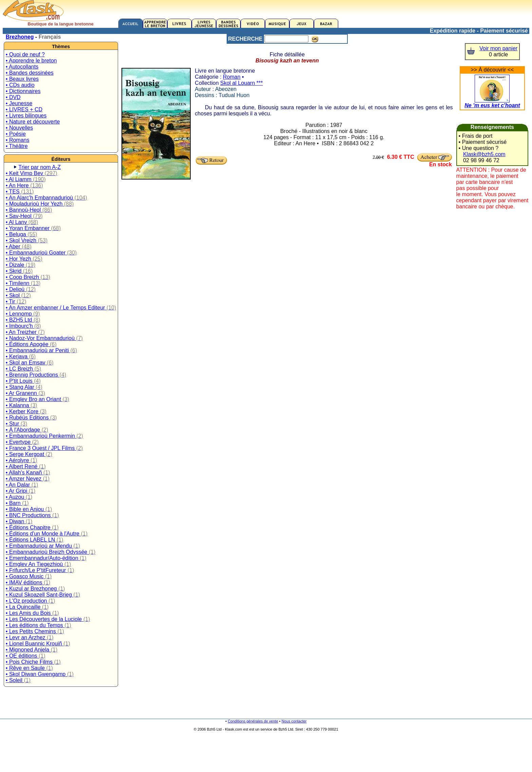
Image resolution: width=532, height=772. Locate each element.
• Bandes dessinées (30, 73)
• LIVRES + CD (24, 109)
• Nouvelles (19, 128)
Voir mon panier (498, 48)
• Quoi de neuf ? (25, 54)
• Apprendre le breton (31, 61)
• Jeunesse (19, 103)
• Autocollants (22, 67)
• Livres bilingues (26, 116)
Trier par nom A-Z (40, 167)
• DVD (13, 97)
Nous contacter (294, 721)
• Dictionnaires (23, 91)
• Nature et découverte (33, 122)
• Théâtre (17, 146)
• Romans (18, 140)
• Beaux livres (22, 79)
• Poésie (16, 134)
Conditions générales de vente (253, 721)
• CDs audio (20, 85)
